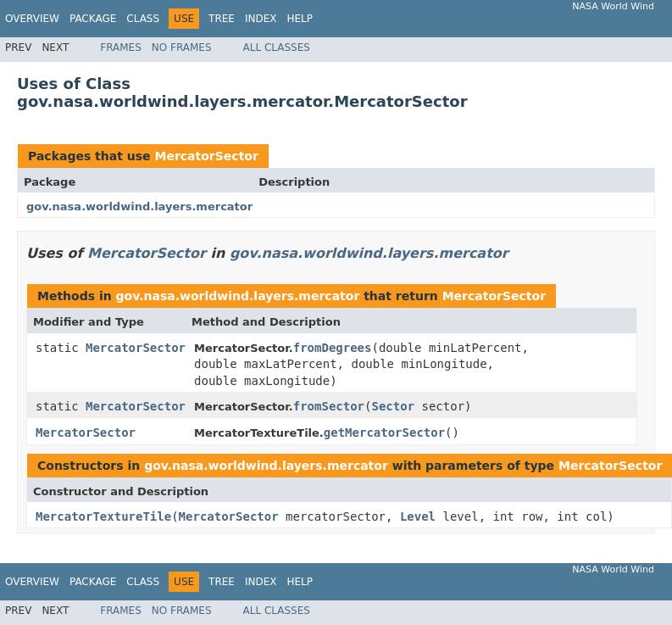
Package (93, 19)
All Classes (277, 47)
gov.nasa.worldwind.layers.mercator (139, 206)
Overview (32, 19)
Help (300, 19)
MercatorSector (206, 156)
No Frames (182, 47)
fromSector (329, 406)
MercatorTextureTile (103, 516)
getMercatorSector (384, 432)
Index (261, 19)
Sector (394, 406)
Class (143, 19)
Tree (222, 19)
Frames (121, 47)
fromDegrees (333, 348)
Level (418, 516)
